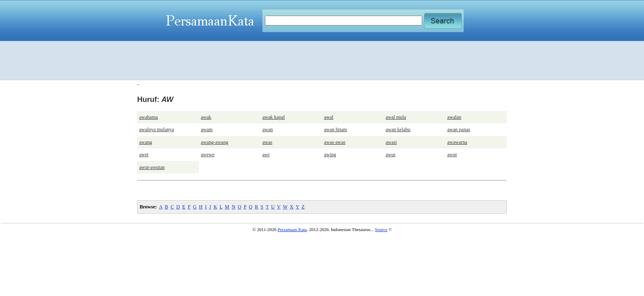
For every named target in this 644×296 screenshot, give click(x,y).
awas (267, 142)
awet (144, 155)
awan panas (459, 129)
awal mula (396, 117)
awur (391, 155)
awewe (208, 155)
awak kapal (274, 117)
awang (146, 142)
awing (330, 155)
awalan (454, 117)
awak (206, 117)
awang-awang (215, 142)
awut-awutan (152, 167)
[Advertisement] (322, 60)
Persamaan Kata (292, 229)
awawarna (457, 142)
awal (329, 117)
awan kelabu (398, 129)
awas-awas (335, 142)
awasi (391, 142)
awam (207, 129)
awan (268, 129)
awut (452, 155)
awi (266, 155)
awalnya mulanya (156, 129)
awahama (148, 117)
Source (381, 229)
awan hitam (336, 129)
